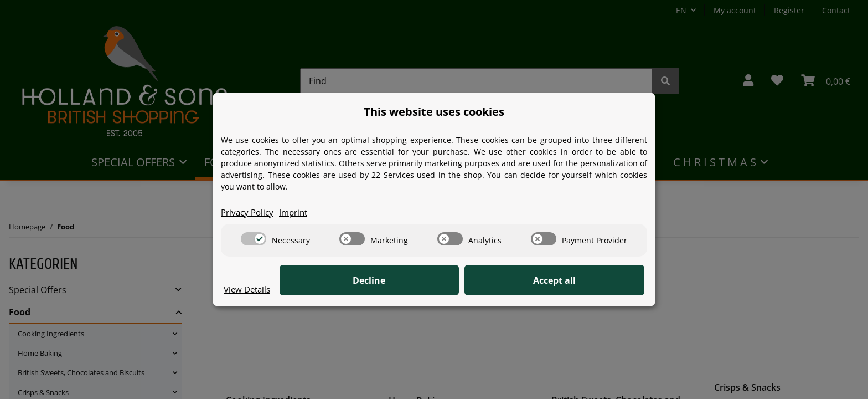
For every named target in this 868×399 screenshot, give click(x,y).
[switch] (254, 239)
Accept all (589, 281)
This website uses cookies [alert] (434, 111)
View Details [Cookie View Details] (249, 289)
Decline (473, 281)
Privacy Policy (249, 212)
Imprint (298, 212)
